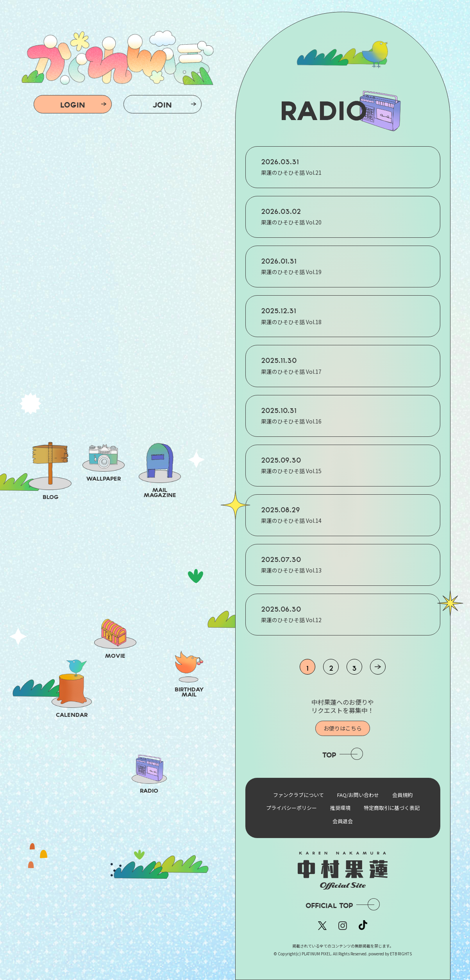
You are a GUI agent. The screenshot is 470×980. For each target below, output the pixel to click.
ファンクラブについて (298, 795)
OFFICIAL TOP (329, 905)
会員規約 (402, 795)
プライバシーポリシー (291, 808)
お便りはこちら (343, 728)
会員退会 (343, 821)
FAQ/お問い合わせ (358, 795)
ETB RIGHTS (401, 954)
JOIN (162, 105)
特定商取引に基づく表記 (392, 808)
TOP (329, 755)
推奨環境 (340, 808)
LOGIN (73, 105)
